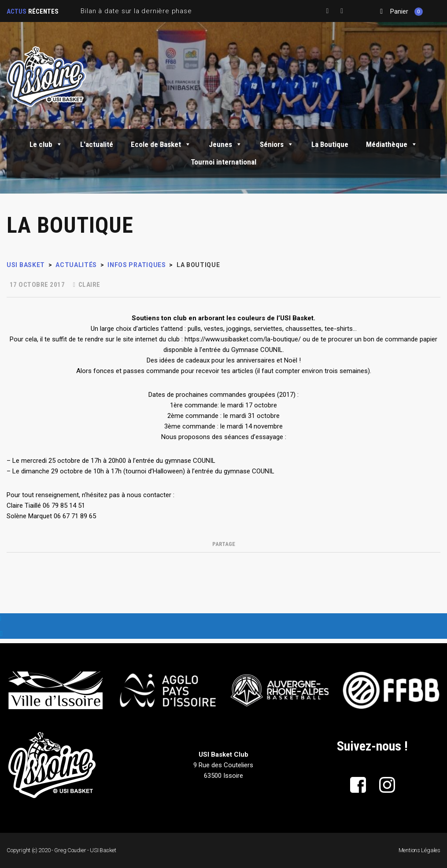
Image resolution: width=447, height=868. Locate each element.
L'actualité (97, 144)
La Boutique (330, 144)
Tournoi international (223, 162)
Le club (46, 144)
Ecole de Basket (161, 144)
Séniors (277, 144)
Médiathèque (392, 144)
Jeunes (225, 144)
